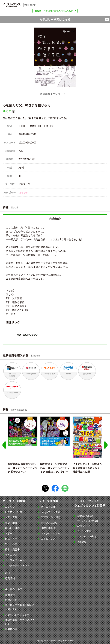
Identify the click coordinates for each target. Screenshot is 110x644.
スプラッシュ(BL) (50, 517)
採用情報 (10, 595)
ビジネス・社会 (14, 512)
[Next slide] (106, 445)
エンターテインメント (17, 565)
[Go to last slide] (4, 445)
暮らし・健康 (12, 528)
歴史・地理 (11, 523)
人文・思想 (11, 517)
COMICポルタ (48, 528)
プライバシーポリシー (17, 614)
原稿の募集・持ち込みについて (20, 622)
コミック (23, 192)
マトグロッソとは (90, 521)
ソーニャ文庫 (48, 507)
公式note (82, 542)
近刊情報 (10, 578)
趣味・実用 (11, 539)
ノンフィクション (15, 560)
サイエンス (11, 555)
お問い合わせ (12, 600)
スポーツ (10, 533)
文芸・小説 (11, 544)
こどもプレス (48, 539)
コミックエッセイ (50, 533)
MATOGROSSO (49, 523)
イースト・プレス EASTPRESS (12, 5)
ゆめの (7, 111)
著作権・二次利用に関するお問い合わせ (54, 11)
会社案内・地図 (14, 589)
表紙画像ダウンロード (53, 94)
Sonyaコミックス (50, 512)
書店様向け (11, 629)
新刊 (7, 573)
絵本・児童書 (12, 549)
